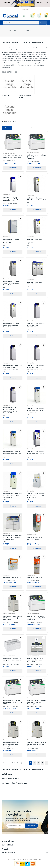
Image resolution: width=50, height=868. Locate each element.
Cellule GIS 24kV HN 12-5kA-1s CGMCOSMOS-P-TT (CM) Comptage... (13, 495)
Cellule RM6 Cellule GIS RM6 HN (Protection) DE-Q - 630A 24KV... (13, 618)
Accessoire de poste (9, 121)
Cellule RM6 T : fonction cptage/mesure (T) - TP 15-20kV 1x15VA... (37, 618)
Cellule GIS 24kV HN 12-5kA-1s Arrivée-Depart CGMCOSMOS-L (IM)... (37, 325)
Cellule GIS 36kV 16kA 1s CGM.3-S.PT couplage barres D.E (11, 325)
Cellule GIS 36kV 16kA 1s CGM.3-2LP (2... (35, 283)
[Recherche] (25, 23)
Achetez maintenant (26, 5)
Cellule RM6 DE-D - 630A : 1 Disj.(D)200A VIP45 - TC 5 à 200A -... (13, 702)
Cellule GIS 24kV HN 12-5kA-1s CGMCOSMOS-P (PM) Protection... (37, 410)
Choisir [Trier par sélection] (38, 128)
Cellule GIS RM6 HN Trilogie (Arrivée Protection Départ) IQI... (37, 702)
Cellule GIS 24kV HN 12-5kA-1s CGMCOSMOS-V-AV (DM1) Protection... (37, 453)
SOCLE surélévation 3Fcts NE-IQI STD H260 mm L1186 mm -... (12, 660)
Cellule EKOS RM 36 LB (35, 578)
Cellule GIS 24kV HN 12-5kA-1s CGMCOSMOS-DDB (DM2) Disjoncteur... (37, 495)
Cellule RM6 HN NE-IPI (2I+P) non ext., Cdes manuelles (13, 157)
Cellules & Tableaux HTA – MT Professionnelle (22, 769)
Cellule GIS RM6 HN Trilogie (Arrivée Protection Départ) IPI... (37, 157)
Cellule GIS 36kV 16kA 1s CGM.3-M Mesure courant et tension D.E (13, 241)
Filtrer (7, 128)
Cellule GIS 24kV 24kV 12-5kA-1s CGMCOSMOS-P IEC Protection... (12, 453)
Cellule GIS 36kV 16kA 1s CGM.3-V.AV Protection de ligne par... (36, 241)
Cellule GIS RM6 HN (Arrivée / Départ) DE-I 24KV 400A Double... (37, 744)
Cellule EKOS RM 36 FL (35, 537)
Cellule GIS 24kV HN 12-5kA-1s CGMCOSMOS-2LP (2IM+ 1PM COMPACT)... (13, 537)
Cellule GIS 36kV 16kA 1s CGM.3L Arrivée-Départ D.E (36, 199)
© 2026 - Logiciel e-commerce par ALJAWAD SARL (25, 859)
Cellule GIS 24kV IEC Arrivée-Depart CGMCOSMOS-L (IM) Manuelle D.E (10, 410)
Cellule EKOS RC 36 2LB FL (12, 578)
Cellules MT (6, 96)
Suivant (46, 763)
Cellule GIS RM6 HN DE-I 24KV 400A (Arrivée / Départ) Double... (11, 744)
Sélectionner (13, 168)
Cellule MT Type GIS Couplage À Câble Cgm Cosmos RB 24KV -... (11, 199)
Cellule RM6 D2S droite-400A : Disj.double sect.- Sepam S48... (36, 660)
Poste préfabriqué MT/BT (25, 97)
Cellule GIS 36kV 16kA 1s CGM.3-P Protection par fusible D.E (11, 283)
